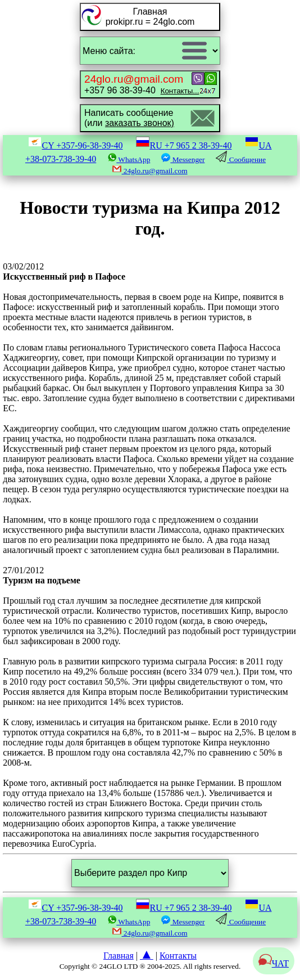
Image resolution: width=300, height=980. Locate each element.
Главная (119, 956)
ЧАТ (274, 963)
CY (75, 145)
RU (184, 145)
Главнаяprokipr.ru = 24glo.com (150, 17)
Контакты (178, 956)
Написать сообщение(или (129, 118)
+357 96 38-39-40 (142, 84)
